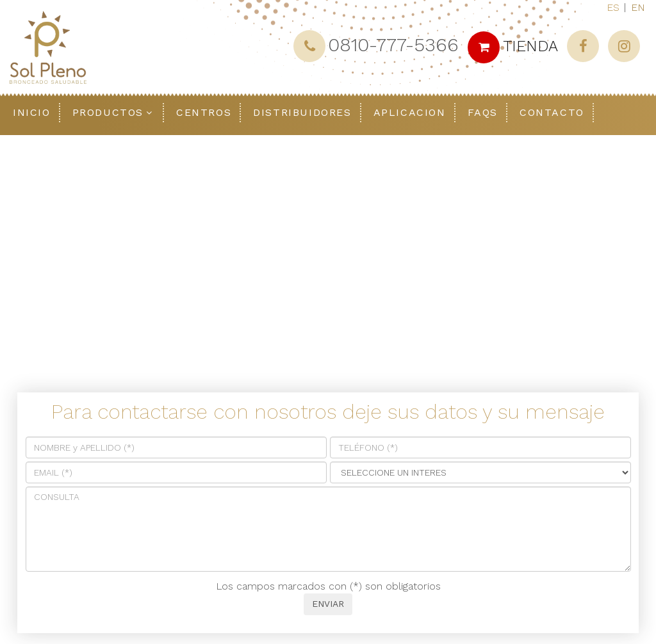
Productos (108, 112)
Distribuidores (302, 112)
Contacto (552, 112)
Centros (204, 112)
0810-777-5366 (393, 44)
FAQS (483, 112)
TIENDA (513, 46)
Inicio (32, 112)
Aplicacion (410, 112)
